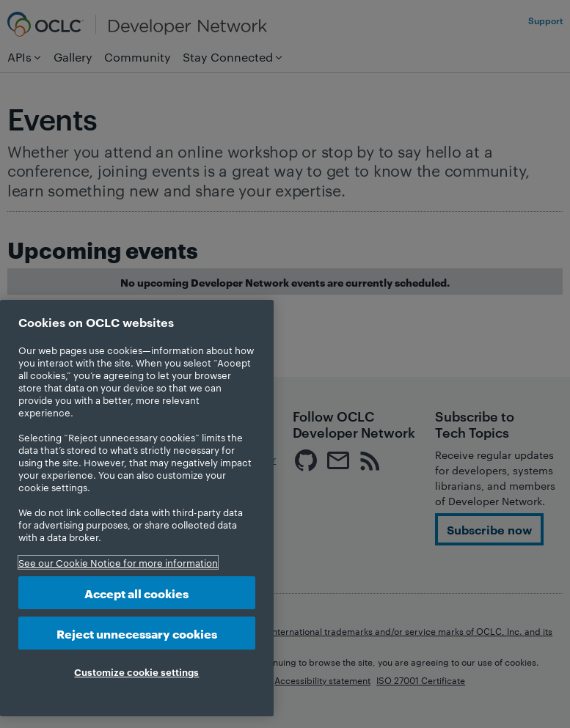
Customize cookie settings (136, 672)
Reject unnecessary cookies (137, 633)
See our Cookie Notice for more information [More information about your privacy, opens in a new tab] (118, 562)
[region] (137, 508)
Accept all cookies (136, 593)
